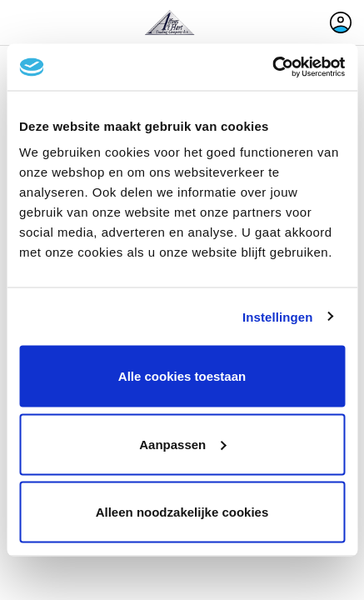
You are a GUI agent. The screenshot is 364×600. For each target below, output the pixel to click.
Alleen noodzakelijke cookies (182, 512)
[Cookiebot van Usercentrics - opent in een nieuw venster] (272, 67)
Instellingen (278, 316)
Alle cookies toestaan (182, 376)
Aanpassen (182, 444)
